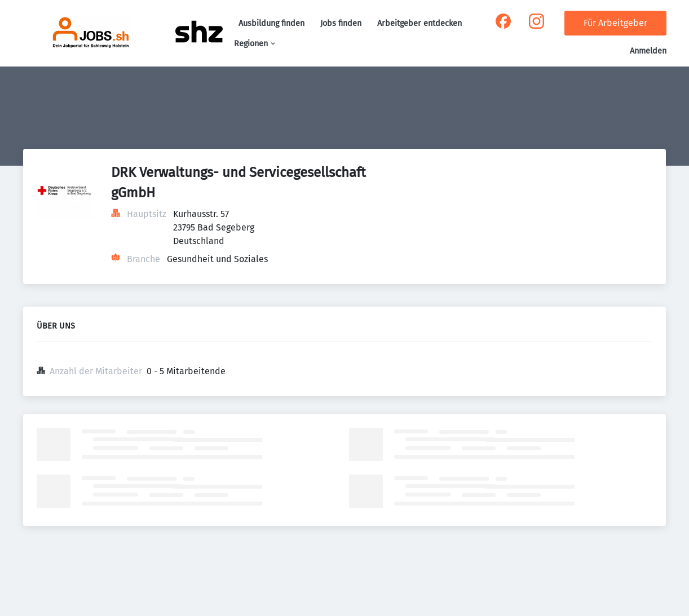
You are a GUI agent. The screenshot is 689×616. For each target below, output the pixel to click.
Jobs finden (341, 23)
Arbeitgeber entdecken (419, 23)
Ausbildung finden (271, 23)
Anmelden (648, 51)
